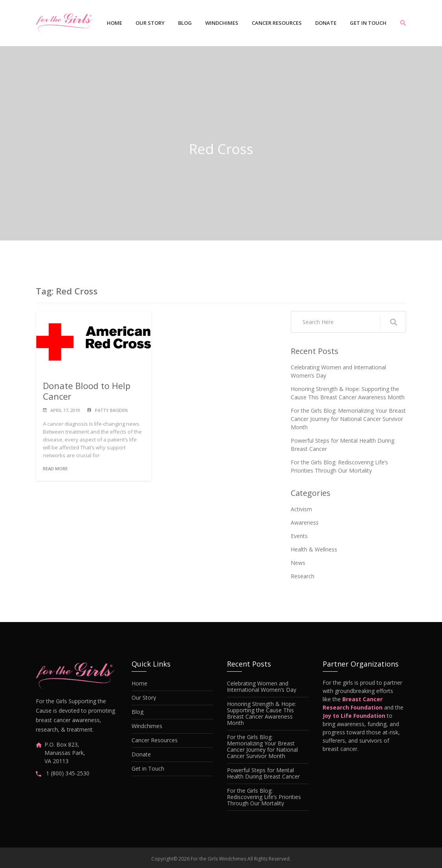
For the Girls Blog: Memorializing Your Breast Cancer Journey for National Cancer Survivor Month (348, 419)
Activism (301, 509)
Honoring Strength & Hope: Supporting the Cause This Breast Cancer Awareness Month (348, 393)
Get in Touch (368, 23)
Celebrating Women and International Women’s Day (338, 371)
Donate (326, 23)
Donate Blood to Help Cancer (87, 391)
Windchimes (222, 23)
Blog (185, 23)
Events (299, 536)
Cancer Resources (277, 23)
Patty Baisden (111, 410)
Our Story (150, 23)
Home (114, 23)
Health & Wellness (314, 549)
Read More (55, 468)
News (298, 563)
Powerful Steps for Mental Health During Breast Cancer (343, 445)
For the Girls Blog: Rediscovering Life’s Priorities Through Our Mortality (339, 466)
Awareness (305, 522)
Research (303, 576)
